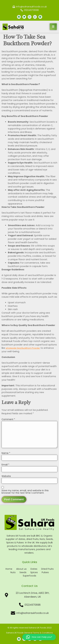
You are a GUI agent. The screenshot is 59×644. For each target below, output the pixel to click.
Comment (8, 419)
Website (6, 476)
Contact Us (29, 586)
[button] (39, 637)
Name (6, 453)
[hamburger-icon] (53, 27)
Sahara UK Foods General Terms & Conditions (29, 633)
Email (5, 465)
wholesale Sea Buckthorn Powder (23, 348)
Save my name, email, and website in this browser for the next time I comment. (25, 492)
